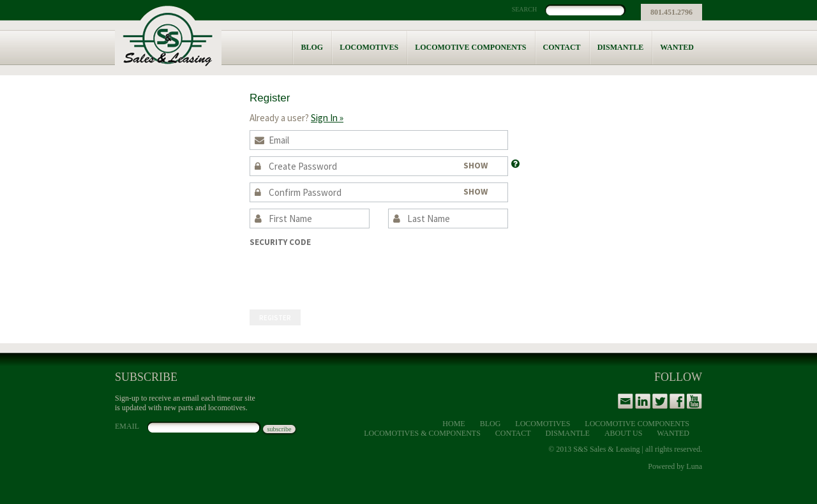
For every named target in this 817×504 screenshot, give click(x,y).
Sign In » (327, 118)
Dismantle (621, 47)
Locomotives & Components (422, 433)
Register (275, 318)
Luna (694, 466)
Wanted (677, 47)
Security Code (280, 242)
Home (453, 424)
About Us (623, 433)
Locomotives (369, 47)
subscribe (280, 429)
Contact (562, 47)
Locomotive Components (470, 47)
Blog (312, 47)
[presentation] (347, 272)
